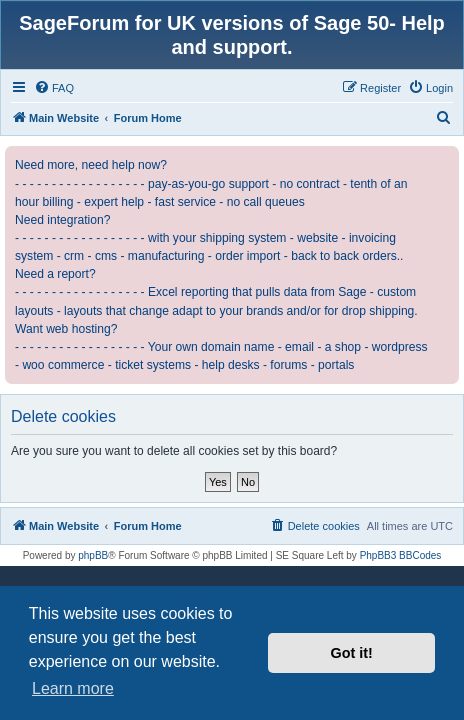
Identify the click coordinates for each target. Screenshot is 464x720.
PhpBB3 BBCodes (401, 555)
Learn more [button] (73, 688)
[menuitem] (54, 88)
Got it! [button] (352, 653)
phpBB (93, 555)
